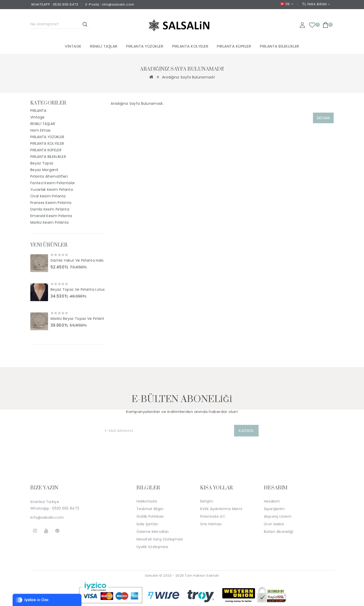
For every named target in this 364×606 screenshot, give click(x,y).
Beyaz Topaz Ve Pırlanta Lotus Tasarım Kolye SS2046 (77, 289)
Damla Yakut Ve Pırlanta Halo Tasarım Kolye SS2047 (77, 260)
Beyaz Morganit (44, 170)
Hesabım (272, 501)
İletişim (207, 501)
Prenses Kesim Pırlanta (51, 203)
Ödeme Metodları (153, 532)
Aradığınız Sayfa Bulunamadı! (188, 77)
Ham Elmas (41, 130)
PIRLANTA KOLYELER (190, 46)
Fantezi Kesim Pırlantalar (53, 183)
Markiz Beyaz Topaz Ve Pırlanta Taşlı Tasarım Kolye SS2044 (77, 319)
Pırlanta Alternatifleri (49, 176)
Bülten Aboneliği (279, 532)
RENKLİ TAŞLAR (104, 46)
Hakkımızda (147, 501)
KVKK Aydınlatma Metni (221, 509)
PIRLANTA (38, 111)
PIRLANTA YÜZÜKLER (145, 46)
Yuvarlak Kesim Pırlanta (52, 190)
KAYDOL (246, 431)
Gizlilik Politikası (150, 516)
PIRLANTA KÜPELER (234, 46)
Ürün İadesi (274, 524)
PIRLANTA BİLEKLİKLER (280, 46)
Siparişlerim (274, 509)
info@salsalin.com (47, 517)
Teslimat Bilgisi (150, 509)
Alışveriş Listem (278, 516)
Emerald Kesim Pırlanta (51, 216)
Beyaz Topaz (42, 163)
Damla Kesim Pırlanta (50, 209)
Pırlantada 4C (213, 516)
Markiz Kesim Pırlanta (49, 222)
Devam (323, 118)
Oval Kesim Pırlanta (48, 196)
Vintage (73, 46)
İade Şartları (147, 524)
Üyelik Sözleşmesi (152, 547)
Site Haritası (211, 524)
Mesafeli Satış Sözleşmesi (160, 539)
